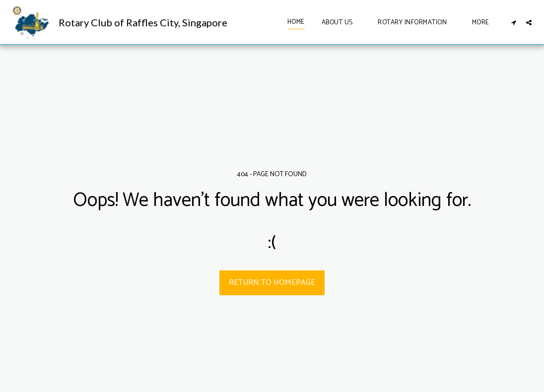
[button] (341, 22)
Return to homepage (272, 283)
